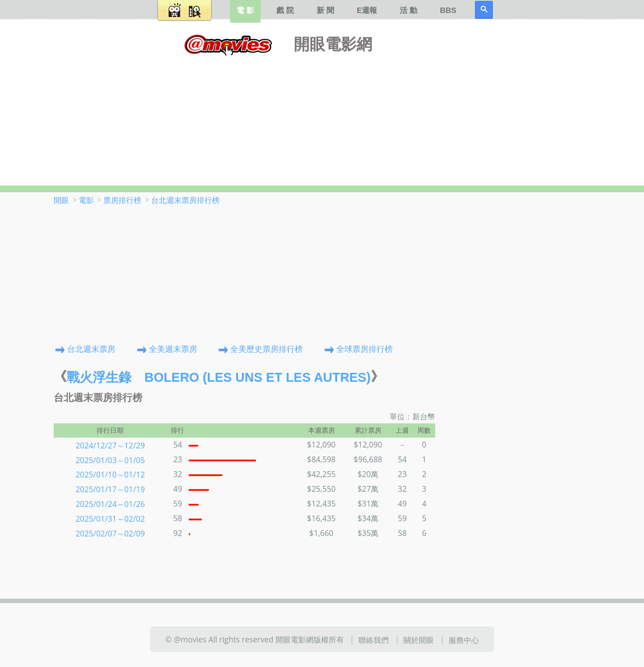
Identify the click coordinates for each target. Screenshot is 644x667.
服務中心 (464, 640)
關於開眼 (419, 640)
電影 (86, 200)
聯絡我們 (373, 640)
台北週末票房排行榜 (185, 200)
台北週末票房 (91, 348)
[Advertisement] (322, 118)
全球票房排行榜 (364, 348)
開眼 (61, 200)
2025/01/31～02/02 (110, 519)
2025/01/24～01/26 (110, 504)
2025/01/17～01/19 (110, 489)
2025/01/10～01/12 (110, 474)
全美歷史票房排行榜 (267, 348)
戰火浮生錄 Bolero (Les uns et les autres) (219, 377)
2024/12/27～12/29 (110, 445)
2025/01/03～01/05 (110, 460)
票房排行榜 (122, 200)
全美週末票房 (173, 348)
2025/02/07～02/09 (110, 533)
